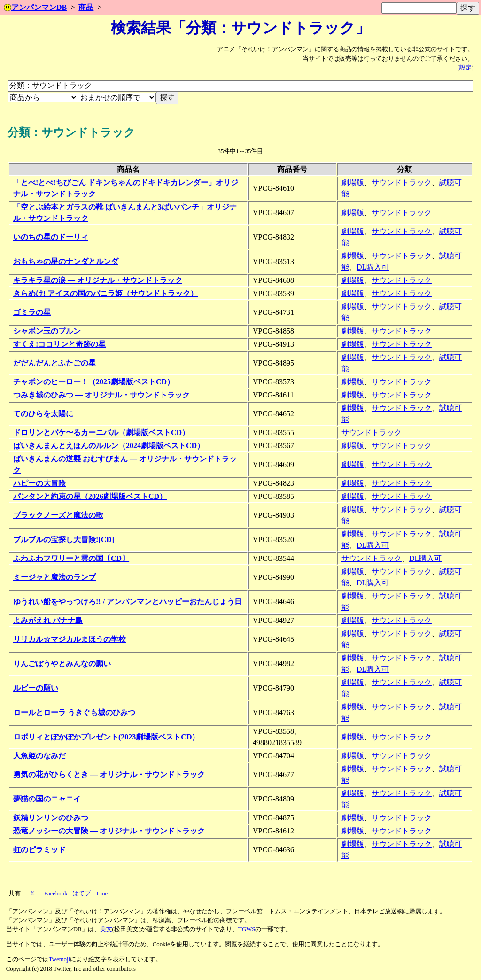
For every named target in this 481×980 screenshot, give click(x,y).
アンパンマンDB (35, 7)
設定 (465, 68)
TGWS (247, 929)
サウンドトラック (402, 183)
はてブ (81, 894)
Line (102, 894)
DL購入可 (373, 267)
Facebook (56, 894)
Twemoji (59, 959)
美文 (106, 929)
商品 (86, 7)
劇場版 (353, 183)
